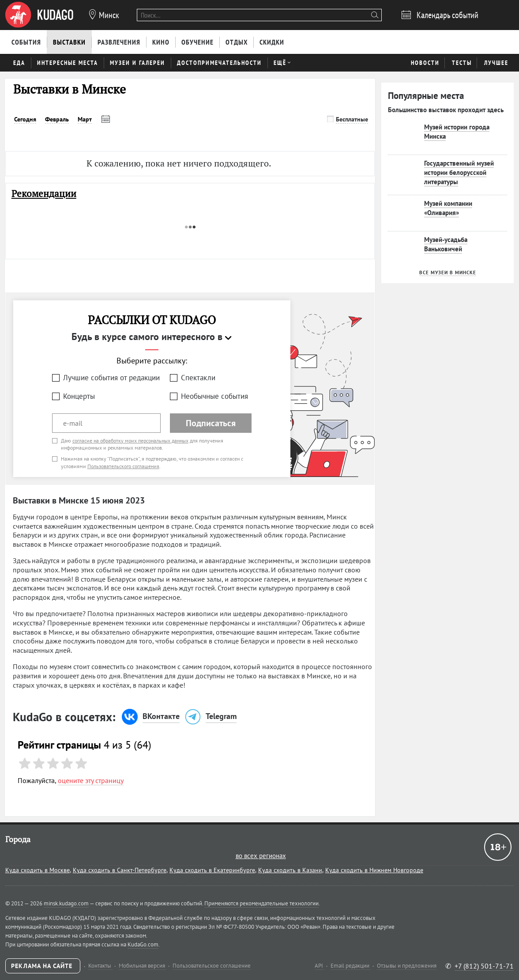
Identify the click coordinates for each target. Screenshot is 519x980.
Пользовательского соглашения (123, 466)
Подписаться (211, 423)
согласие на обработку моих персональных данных (130, 441)
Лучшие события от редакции (111, 378)
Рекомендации (44, 194)
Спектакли (198, 378)
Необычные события (214, 396)
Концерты (79, 396)
